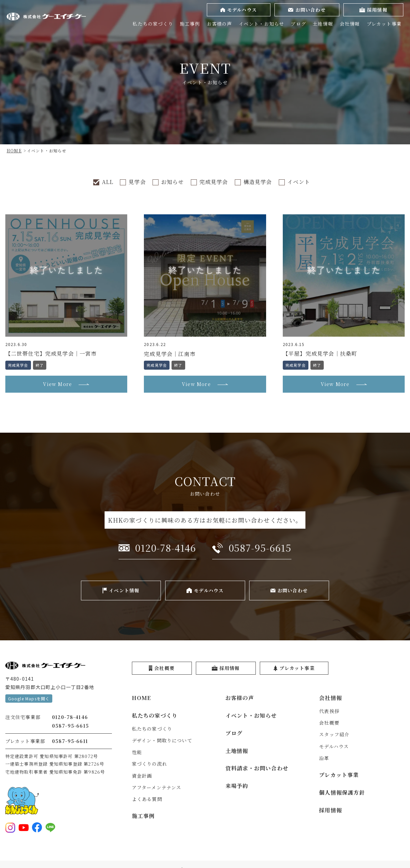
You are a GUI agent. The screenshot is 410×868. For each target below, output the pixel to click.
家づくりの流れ (150, 764)
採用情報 (331, 810)
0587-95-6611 (70, 741)
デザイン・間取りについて (162, 740)
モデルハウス (334, 746)
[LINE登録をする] (50, 827)
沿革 (324, 758)
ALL (108, 182)
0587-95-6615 (70, 726)
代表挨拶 (329, 711)
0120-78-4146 (70, 717)
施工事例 (190, 24)
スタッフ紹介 (334, 734)
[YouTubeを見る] (24, 827)
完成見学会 (214, 182)
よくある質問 (147, 799)
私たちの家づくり (153, 24)
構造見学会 (258, 182)
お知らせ (173, 182)
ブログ (298, 24)
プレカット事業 (384, 24)
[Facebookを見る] (37, 827)
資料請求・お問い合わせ (257, 768)
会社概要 (329, 723)
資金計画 (142, 776)
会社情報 (350, 24)
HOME (142, 698)
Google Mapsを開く (29, 698)
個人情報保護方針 (342, 792)
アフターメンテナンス (157, 787)
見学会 (137, 182)
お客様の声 (219, 24)
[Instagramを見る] (10, 827)
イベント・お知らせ (262, 24)
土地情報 (323, 24)
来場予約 (237, 786)
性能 (137, 752)
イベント (299, 182)
